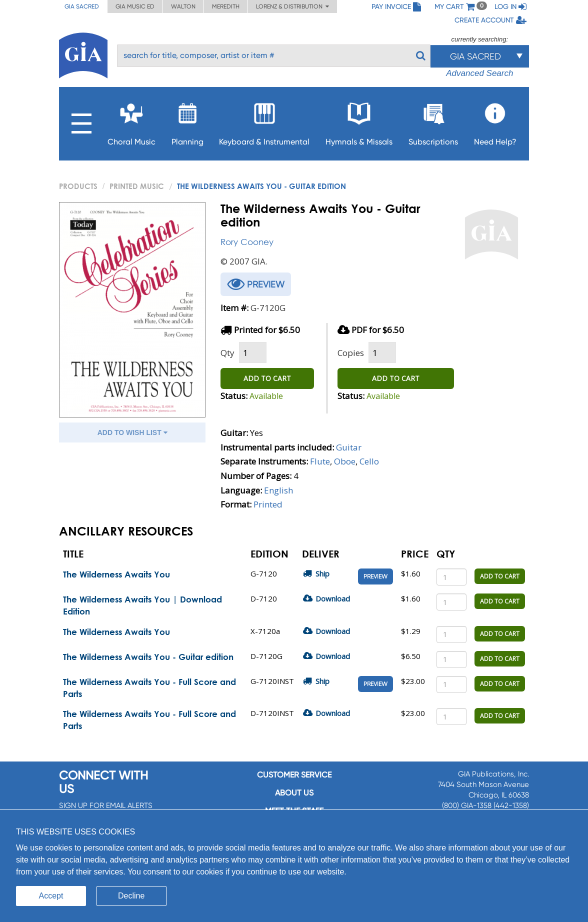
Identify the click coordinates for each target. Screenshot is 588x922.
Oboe (345, 461)
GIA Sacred (82, 6)
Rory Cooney (247, 242)
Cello (369, 461)
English (278, 490)
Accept (51, 896)
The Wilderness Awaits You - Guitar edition (148, 657)
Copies (351, 353)
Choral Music (131, 121)
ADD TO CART (267, 378)
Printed (268, 504)
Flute (320, 461)
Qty (227, 353)
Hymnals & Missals (359, 121)
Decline (131, 896)
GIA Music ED (135, 6)
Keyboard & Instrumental (264, 121)
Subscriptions (433, 121)
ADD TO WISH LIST (132, 432)
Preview (375, 576)
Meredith (226, 6)
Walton (183, 6)
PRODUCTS (78, 186)
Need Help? (495, 121)
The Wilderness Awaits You (116, 574)
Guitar (349, 447)
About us (294, 793)
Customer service (294, 775)
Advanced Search (479, 73)
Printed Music (137, 186)
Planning (187, 121)
